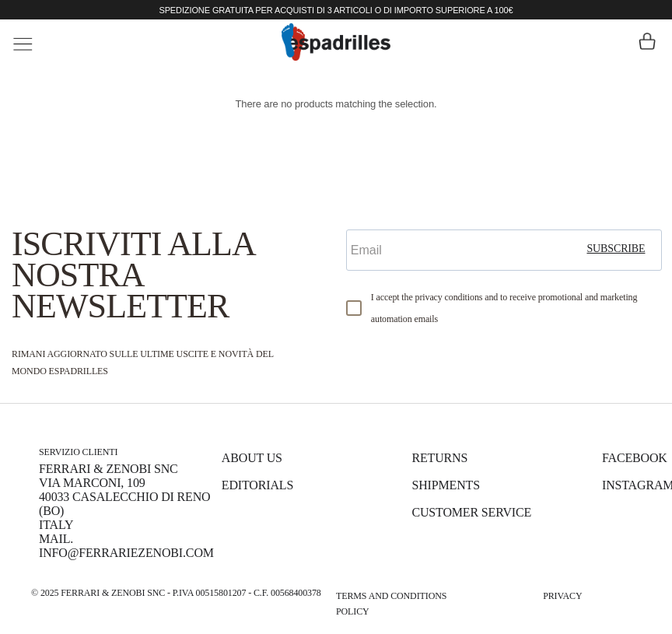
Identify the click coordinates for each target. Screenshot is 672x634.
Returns (439, 458)
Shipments (445, 485)
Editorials (257, 485)
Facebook (635, 458)
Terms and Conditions (391, 596)
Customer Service (471, 512)
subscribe (616, 249)
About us (252, 458)
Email (366, 216)
